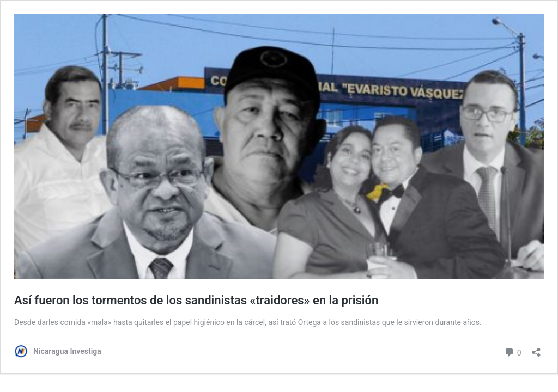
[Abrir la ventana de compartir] (536, 349)
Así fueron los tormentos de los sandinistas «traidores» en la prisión (196, 300)
